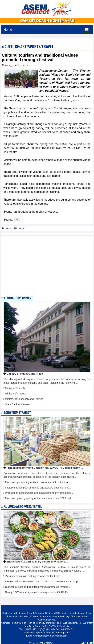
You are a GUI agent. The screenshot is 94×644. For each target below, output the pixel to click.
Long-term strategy (17, 413)
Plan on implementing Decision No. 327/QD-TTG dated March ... (45, 468)
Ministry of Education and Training (24, 399)
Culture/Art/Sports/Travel (29, 47)
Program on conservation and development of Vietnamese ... (39, 493)
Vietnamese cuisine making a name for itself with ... (34, 576)
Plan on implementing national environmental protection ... (38, 482)
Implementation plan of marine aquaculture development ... (38, 488)
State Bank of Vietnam (18, 404)
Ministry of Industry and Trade (25, 374)
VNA (17, 220)
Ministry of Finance (16, 394)
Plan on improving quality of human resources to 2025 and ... (39, 498)
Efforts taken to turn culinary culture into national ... (38, 562)
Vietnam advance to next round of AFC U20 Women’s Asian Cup (41, 581)
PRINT (7, 228)
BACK (19, 228)
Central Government (18, 298)
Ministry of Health (15, 388)
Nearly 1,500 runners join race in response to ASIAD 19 (36, 592)
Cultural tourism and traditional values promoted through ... (38, 587)
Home (8, 29)
